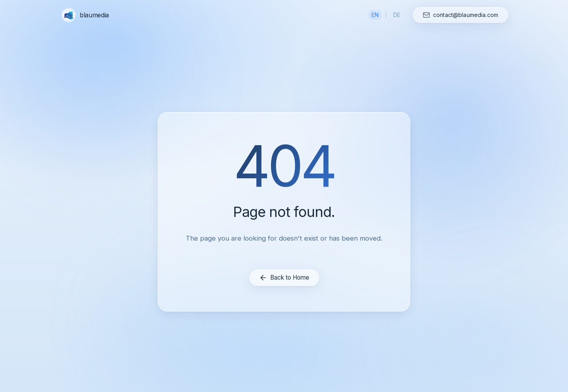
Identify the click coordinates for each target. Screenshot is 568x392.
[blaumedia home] (86, 15)
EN (375, 15)
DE (397, 15)
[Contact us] (461, 15)
